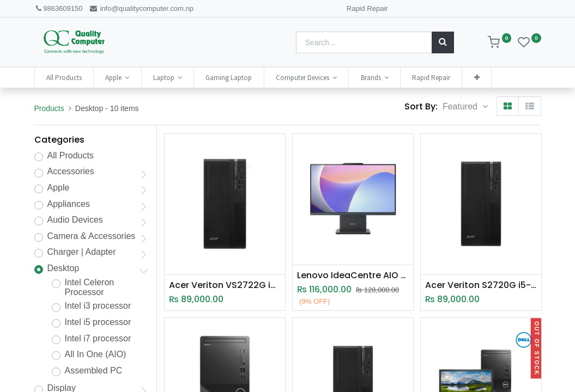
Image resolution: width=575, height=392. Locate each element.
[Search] (443, 42)
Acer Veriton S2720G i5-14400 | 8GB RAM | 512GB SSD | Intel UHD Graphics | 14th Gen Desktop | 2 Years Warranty (481, 285)
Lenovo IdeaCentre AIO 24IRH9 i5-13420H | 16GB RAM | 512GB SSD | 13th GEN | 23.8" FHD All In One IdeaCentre (353, 275)
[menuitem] (64, 78)
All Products (71, 155)
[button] (476, 78)
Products (49, 108)
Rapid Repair (367, 8)
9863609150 (59, 8)
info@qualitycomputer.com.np (141, 8)
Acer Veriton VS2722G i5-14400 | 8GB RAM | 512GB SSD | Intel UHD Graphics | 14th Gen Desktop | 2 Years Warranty (225, 285)
